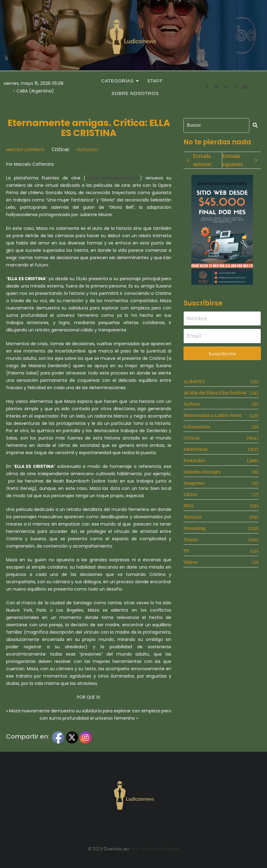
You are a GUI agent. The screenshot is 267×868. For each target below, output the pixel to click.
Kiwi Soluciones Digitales (155, 849)
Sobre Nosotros (135, 93)
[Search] (216, 125)
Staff (155, 81)
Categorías (119, 81)
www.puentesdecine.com (113, 178)
